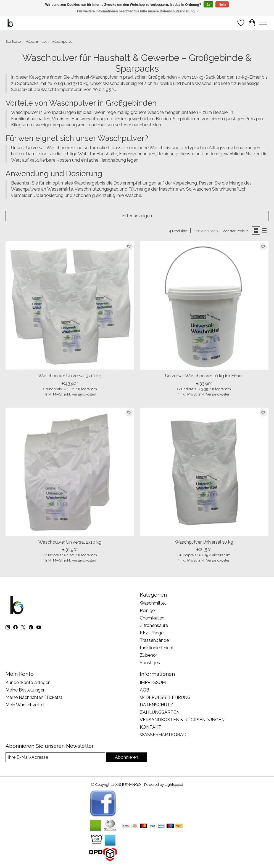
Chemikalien (152, 618)
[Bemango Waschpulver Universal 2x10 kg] (70, 472)
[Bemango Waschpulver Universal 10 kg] (204, 472)
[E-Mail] (55, 757)
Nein (222, 5)
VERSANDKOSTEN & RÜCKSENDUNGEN (182, 720)
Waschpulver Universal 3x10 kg (70, 376)
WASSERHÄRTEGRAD (163, 735)
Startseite (13, 41)
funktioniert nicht (157, 648)
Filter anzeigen (137, 216)
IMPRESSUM (153, 683)
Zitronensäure (154, 625)
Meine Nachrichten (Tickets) (34, 697)
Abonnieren (127, 757)
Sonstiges (150, 663)
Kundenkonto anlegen (28, 683)
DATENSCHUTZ (156, 705)
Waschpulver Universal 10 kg (204, 542)
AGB (144, 690)
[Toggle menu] (263, 23)
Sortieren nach (206, 231)
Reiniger (148, 611)
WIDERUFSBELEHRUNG (165, 697)
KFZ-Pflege (152, 633)
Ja (208, 5)
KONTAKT (151, 727)
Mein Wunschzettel (25, 705)
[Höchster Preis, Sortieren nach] (235, 231)
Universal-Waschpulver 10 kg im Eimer (204, 376)
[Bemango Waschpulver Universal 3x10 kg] (70, 306)
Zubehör (148, 655)
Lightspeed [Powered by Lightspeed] (174, 784)
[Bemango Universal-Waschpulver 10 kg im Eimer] (204, 306)
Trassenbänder (155, 640)
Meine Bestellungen (26, 690)
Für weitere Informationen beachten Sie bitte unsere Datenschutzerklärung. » (138, 11)
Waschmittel (36, 41)
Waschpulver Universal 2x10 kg (70, 542)
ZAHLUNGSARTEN (160, 712)
